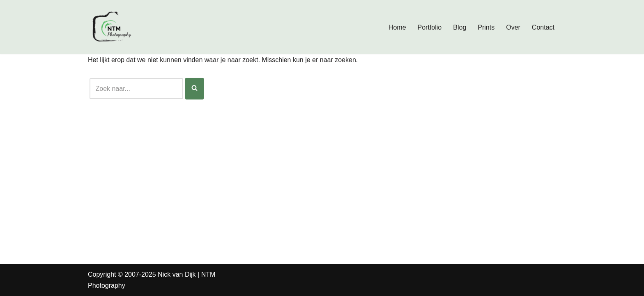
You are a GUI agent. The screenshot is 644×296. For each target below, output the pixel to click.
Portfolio (430, 27)
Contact (543, 27)
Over (513, 27)
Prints (486, 27)
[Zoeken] (136, 89)
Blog (460, 27)
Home (397, 27)
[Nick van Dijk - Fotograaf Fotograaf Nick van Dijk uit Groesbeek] (113, 27)
